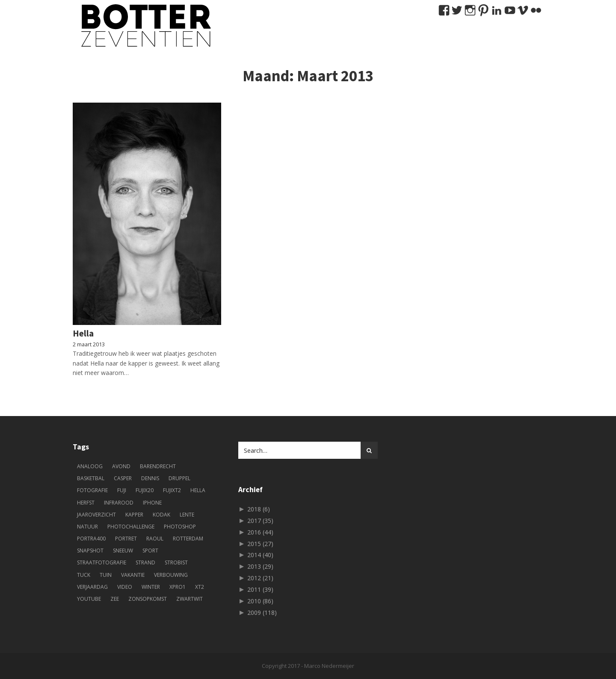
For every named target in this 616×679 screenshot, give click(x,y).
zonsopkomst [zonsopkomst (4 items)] (148, 599)
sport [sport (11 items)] (150, 551)
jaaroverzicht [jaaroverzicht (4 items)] (96, 515)
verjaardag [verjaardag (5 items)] (92, 587)
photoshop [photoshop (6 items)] (180, 527)
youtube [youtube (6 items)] (89, 599)
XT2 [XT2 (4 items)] (200, 587)
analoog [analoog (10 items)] (90, 466)
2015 (260, 544)
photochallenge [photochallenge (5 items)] (131, 527)
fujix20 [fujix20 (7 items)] (145, 490)
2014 (260, 555)
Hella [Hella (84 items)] (198, 490)
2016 (260, 532)
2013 (260, 566)
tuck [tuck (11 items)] (84, 575)
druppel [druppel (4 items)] (179, 478)
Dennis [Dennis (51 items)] (150, 478)
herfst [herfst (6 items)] (86, 503)
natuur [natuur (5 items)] (87, 527)
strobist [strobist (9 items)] (176, 562)
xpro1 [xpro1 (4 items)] (178, 587)
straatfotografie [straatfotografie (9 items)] (102, 562)
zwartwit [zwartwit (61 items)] (190, 599)
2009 (262, 613)
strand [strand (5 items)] (145, 562)
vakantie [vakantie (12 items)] (133, 575)
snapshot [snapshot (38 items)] (90, 551)
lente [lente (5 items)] (187, 515)
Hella (83, 333)
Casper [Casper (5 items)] (123, 478)
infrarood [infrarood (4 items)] (119, 503)
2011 (260, 589)
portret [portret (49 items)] (126, 539)
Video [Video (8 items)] (125, 587)
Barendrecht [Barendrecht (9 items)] (158, 466)
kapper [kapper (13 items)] (134, 515)
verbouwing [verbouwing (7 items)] (171, 575)
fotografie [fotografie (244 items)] (92, 490)
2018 (259, 509)
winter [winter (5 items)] (151, 587)
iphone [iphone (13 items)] (152, 503)
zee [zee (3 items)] (115, 599)
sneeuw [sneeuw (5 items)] (123, 551)
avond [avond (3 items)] (121, 466)
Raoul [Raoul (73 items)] (155, 539)
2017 (260, 521)
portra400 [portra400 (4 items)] (91, 539)
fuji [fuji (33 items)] (122, 490)
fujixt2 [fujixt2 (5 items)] (172, 490)
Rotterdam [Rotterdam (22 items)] (188, 539)
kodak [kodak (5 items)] (161, 515)
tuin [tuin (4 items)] (106, 575)
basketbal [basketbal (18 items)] (91, 478)
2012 (260, 578)
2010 (260, 601)
